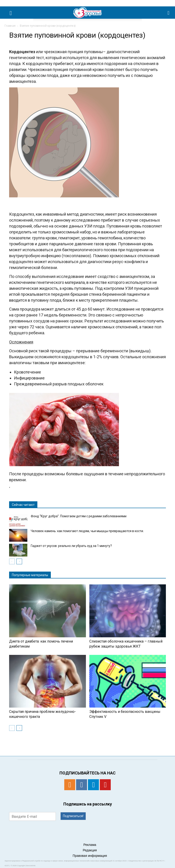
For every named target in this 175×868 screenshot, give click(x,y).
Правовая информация (90, 856)
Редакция (90, 850)
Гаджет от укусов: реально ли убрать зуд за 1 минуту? (71, 546)
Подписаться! (73, 816)
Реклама (90, 845)
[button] (169, 13)
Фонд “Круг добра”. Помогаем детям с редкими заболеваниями (79, 516)
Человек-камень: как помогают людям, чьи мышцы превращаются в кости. (87, 531)
